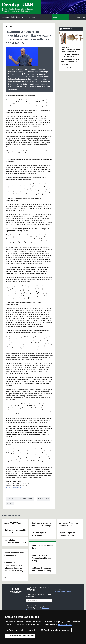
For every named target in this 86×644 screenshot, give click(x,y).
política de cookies (65, 624)
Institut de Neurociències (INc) (42, 547)
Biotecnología (43, 499)
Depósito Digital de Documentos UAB (67, 534)
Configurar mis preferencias (56, 630)
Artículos (6, 17)
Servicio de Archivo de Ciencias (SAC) (68, 524)
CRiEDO (8, 578)
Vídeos (25, 17)
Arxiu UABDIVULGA (13, 523)
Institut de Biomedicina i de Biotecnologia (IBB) (42, 569)
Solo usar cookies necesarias (22, 630)
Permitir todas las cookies (20, 636)
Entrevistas (15, 17)
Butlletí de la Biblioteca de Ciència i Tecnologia (42, 524)
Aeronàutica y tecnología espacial (20, 499)
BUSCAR (56, 17)
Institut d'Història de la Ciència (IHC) (14, 554)
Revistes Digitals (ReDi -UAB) (39, 534)
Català (79, 17)
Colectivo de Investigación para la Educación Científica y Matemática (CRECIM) (14, 567)
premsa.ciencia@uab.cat (14, 487)
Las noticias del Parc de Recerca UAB (15, 541)
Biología (10, 503)
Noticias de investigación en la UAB (15, 531)
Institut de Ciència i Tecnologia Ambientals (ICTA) (41, 558)
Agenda (32, 17)
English (83, 17)
